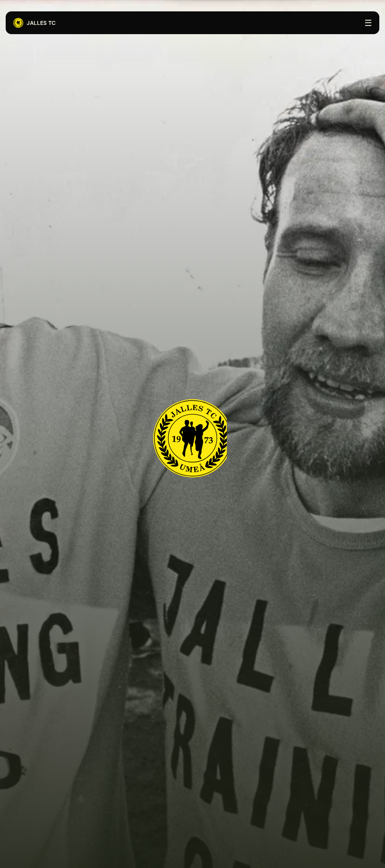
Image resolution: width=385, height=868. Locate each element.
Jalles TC (34, 23)
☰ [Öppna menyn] (368, 23)
